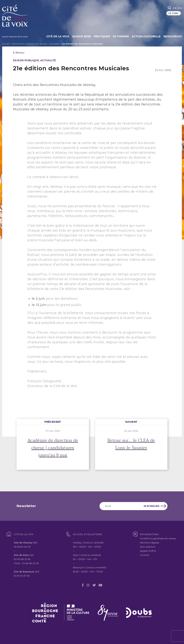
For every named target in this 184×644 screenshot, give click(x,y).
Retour (19, 53)
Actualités (55, 44)
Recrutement (148, 547)
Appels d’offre (148, 551)
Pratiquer (100, 36)
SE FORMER (120, 36)
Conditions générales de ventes (158, 538)
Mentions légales (149, 543)
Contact (145, 555)
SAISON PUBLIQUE (26, 60)
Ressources (173, 36)
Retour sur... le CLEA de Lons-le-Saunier (131, 444)
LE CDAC (174, 13)
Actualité (48, 60)
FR (175, 8)
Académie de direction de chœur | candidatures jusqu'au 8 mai (53, 448)
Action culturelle (146, 36)
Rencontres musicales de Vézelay (30, 44)
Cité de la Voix (55, 36)
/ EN (179, 8)
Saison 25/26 (79, 36)
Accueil (6, 44)
